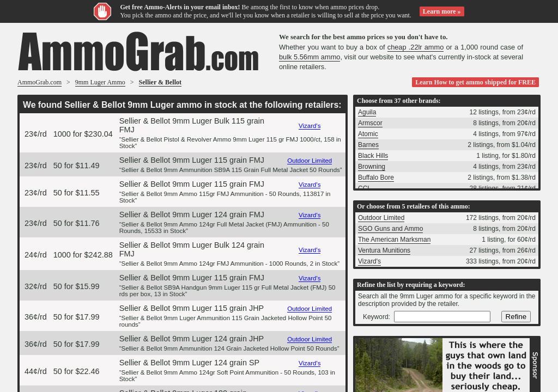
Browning (372, 167)
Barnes (368, 145)
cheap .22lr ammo (416, 47)
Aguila (367, 112)
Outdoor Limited (310, 161)
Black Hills (373, 156)
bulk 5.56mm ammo (310, 57)
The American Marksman (394, 240)
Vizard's (310, 126)
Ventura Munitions (384, 250)
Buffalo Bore (376, 177)
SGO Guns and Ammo (390, 229)
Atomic (368, 134)
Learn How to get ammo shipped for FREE (475, 82)
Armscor (370, 123)
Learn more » (442, 11)
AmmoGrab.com (40, 82)
